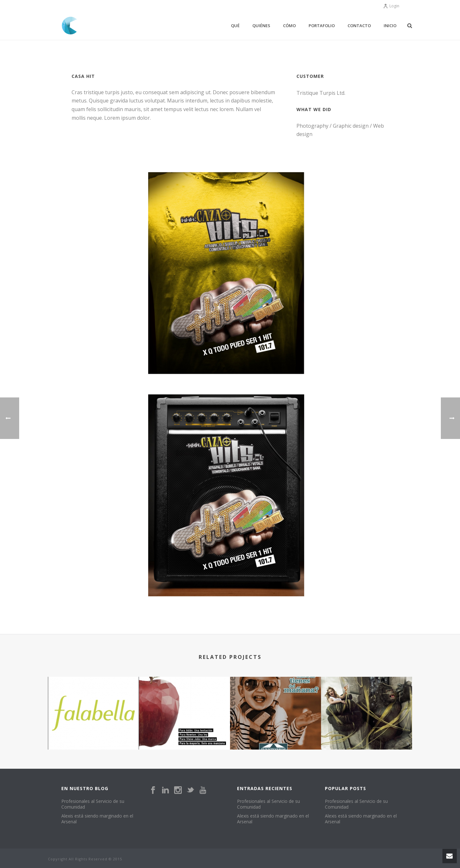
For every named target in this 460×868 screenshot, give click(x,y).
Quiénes (261, 26)
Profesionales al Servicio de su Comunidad (93, 804)
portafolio (322, 26)
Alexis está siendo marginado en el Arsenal (97, 819)
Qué (235, 26)
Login (391, 6)
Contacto (359, 26)
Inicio (390, 26)
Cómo (289, 26)
